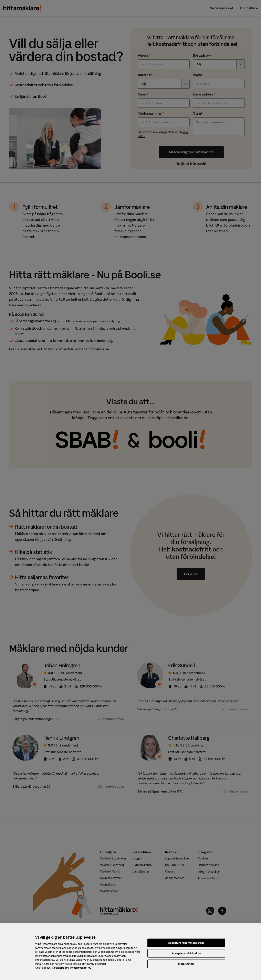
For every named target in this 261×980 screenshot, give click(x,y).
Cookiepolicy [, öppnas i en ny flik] (60, 970)
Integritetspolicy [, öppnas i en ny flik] (81, 970)
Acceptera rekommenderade (186, 945)
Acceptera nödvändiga (186, 955)
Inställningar (186, 966)
